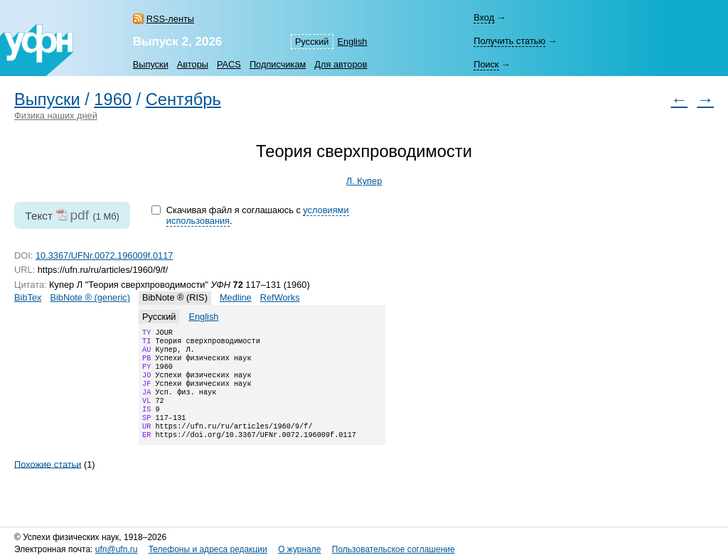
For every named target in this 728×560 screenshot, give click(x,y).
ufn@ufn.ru (117, 549)
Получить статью (509, 41)
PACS (229, 64)
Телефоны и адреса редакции (208, 549)
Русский (312, 42)
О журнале (299, 549)
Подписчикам (278, 64)
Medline (236, 297)
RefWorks (280, 297)
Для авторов (341, 64)
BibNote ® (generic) (90, 297)
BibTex (28, 297)
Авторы (193, 64)
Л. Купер (364, 181)
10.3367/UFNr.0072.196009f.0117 (105, 255)
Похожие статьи (48, 482)
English (353, 42)
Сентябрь (183, 99)
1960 (113, 99)
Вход (484, 17)
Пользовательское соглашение (394, 549)
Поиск (486, 64)
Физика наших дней (56, 115)
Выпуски (151, 64)
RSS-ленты (170, 19)
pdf (79, 215)
